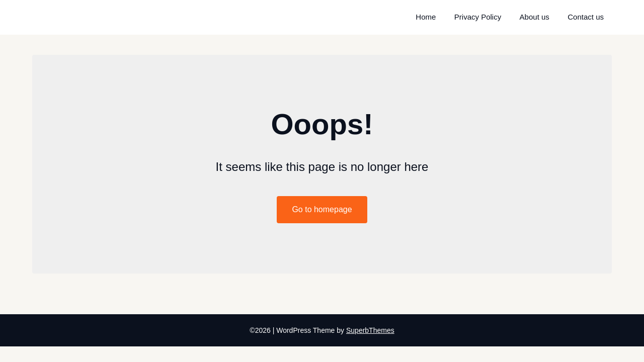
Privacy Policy (478, 17)
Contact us (586, 17)
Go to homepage (322, 209)
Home (426, 17)
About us (535, 17)
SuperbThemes (370, 330)
